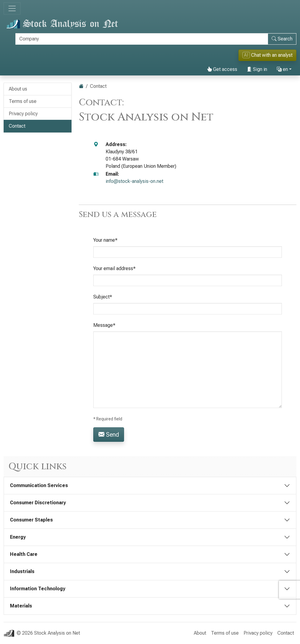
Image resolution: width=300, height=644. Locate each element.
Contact (17, 126)
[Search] (142, 39)
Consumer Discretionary (38, 503)
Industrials (22, 571)
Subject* (103, 297)
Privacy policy (23, 114)
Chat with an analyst (267, 55)
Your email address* (114, 268)
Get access (222, 69)
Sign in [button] (257, 69)
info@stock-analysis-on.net (134, 181)
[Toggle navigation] (12, 8)
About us (18, 89)
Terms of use (23, 101)
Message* (104, 325)
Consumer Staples (31, 520)
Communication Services (39, 485)
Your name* (105, 240)
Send (109, 435)
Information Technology (38, 589)
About (200, 633)
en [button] (282, 69)
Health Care (24, 554)
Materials (21, 606)
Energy (18, 537)
